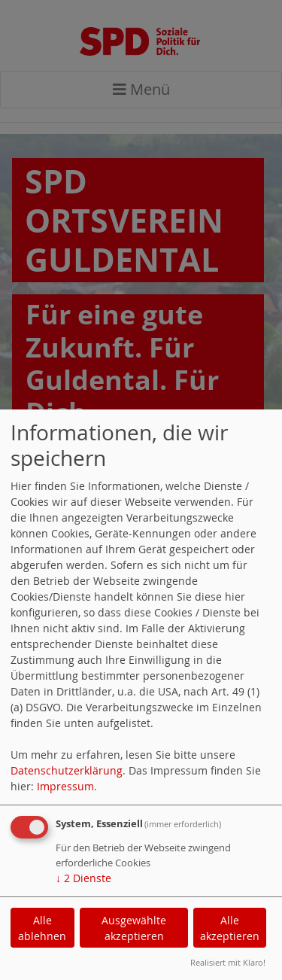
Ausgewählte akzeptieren (134, 928)
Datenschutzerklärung (67, 770)
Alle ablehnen (42, 928)
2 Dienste (83, 878)
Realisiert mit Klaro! (228, 962)
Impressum (65, 786)
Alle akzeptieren (230, 928)
